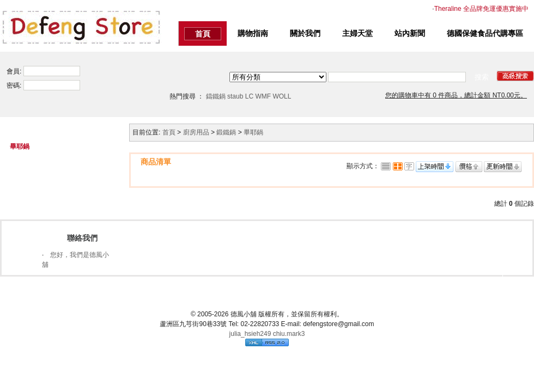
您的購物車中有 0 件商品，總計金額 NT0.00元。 (456, 95)
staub (235, 96)
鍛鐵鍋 (226, 132)
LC (249, 96)
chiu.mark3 (289, 333)
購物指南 (253, 33)
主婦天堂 (357, 33)
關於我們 (305, 33)
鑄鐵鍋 (216, 96)
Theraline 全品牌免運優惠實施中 (481, 9)
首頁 (203, 34)
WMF (263, 96)
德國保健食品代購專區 (485, 33)
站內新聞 (410, 33)
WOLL (282, 96)
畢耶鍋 (253, 132)
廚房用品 (196, 132)
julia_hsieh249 (250, 333)
